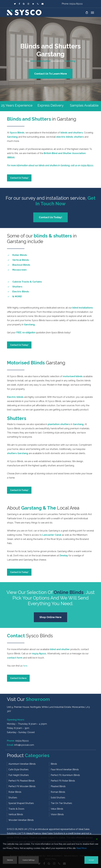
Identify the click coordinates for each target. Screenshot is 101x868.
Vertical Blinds (16, 814)
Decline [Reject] (10, 860)
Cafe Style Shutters (18, 770)
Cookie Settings (29, 860)
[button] (92, 12)
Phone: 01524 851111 (72, 4)
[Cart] (87, 12)
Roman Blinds (58, 792)
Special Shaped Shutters (21, 803)
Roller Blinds (15, 792)
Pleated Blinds (58, 786)
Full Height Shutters (19, 775)
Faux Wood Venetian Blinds (65, 770)
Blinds (54, 764)
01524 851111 (22, 741)
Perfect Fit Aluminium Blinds (65, 775)
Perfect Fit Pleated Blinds (22, 781)
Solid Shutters (58, 798)
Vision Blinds (57, 814)
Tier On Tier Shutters (61, 803)
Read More (82, 848)
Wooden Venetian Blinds (21, 820)
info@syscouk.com (24, 745)
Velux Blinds (57, 809)
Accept (91, 860)
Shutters (13, 798)
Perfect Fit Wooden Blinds (22, 786)
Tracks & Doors (16, 809)
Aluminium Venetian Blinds (22, 764)
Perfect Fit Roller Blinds (63, 781)
